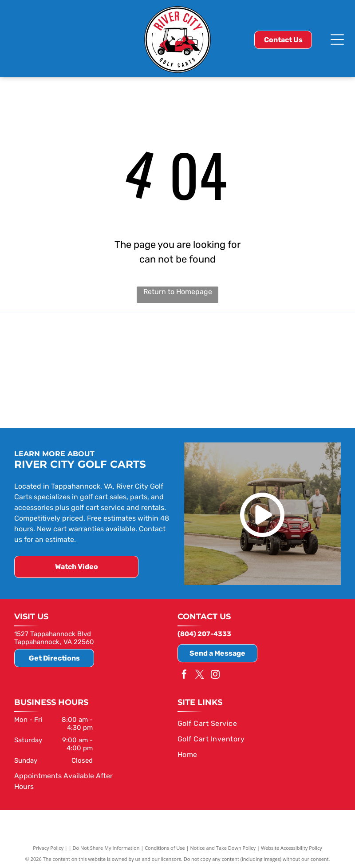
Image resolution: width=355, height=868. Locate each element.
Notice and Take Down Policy (223, 847)
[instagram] (215, 675)
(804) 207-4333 (204, 633)
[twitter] (200, 675)
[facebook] (184, 675)
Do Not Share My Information (106, 847)
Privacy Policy (48, 847)
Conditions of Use (165, 847)
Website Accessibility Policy (292, 847)
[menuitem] (256, 723)
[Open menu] (337, 40)
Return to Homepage (178, 292)
